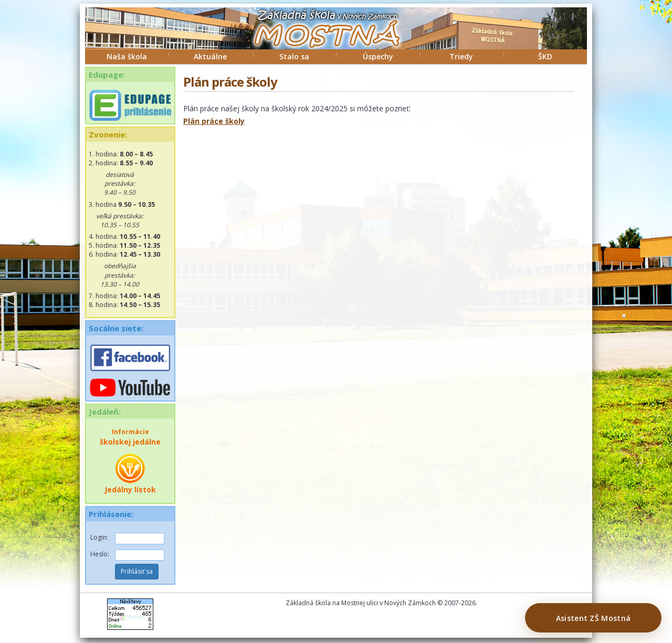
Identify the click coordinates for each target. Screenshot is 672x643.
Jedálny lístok (130, 473)
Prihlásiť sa (137, 571)
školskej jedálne (130, 437)
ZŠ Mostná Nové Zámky (316, 39)
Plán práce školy (214, 121)
